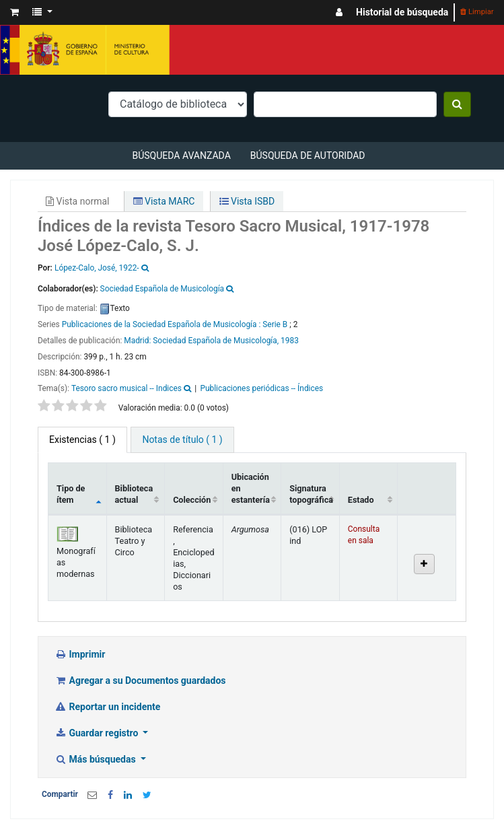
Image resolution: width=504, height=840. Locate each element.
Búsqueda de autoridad (308, 155)
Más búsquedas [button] (96, 759)
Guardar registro (98, 733)
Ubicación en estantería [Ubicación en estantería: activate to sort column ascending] (251, 488)
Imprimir (80, 654)
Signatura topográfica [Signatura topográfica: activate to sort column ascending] (311, 494)
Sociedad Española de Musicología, (216, 341)
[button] (14, 12)
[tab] (182, 440)
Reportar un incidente (107, 707)
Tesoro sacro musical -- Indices (127, 388)
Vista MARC (164, 201)
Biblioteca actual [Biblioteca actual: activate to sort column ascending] (134, 494)
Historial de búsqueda (402, 12)
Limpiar (477, 12)
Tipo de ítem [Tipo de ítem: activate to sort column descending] (71, 494)
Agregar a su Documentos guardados (140, 680)
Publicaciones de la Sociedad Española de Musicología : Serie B (175, 324)
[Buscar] (457, 104)
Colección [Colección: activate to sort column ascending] (192, 500)
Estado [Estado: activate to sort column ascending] (361, 500)
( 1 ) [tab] (82, 440)
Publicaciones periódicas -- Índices (261, 388)
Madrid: (138, 341)
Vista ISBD (247, 201)
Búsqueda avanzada (181, 155)
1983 (290, 341)
